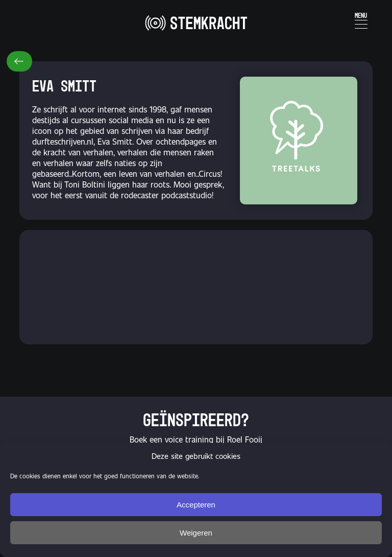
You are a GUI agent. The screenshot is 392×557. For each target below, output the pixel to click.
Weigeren (196, 533)
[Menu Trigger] (361, 19)
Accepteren (196, 505)
